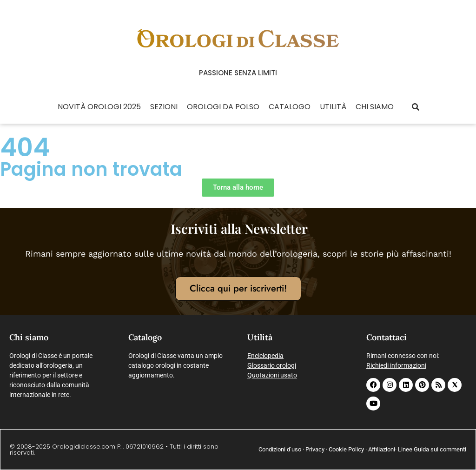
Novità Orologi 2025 (99, 107)
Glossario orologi (272, 365)
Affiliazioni (382, 449)
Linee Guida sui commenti (432, 449)
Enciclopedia (265, 356)
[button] (415, 107)
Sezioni (164, 107)
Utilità (333, 107)
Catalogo (290, 107)
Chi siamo (375, 107)
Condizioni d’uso (280, 449)
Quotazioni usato (272, 375)
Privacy (315, 449)
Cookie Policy (346, 449)
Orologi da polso (223, 107)
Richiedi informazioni (396, 365)
